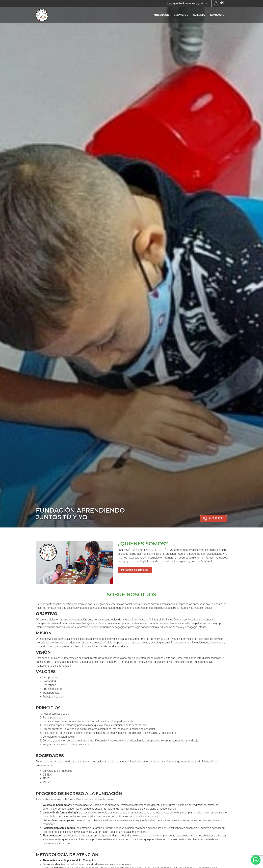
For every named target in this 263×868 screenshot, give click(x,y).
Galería (199, 15)
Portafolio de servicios (135, 570)
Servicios (181, 15)
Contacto (217, 15)
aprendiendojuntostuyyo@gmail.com (190, 3)
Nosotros (161, 15)
